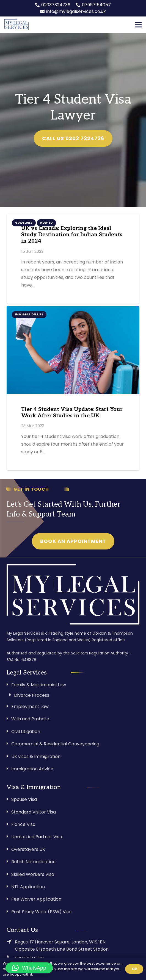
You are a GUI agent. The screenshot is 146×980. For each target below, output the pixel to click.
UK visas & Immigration (36, 756)
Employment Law (30, 706)
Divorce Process (32, 695)
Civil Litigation (26, 731)
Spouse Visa (24, 799)
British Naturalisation (33, 862)
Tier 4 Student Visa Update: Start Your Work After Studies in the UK (72, 413)
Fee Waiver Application (36, 899)
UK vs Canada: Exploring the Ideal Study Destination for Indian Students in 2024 (72, 235)
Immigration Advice (32, 769)
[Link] (16, 25)
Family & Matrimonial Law (39, 685)
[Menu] (138, 25)
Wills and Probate (30, 719)
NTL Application (28, 887)
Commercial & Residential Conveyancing (55, 744)
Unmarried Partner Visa (37, 837)
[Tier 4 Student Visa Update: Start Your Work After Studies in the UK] (73, 350)
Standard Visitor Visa (34, 812)
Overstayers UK (28, 849)
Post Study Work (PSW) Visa (41, 912)
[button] (29, 968)
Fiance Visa (23, 824)
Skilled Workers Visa (33, 874)
